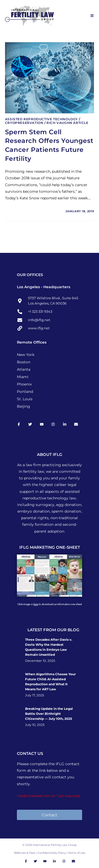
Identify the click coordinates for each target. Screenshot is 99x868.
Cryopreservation (24, 123)
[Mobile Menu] (92, 16)
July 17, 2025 (35, 695)
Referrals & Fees (25, 853)
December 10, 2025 (40, 661)
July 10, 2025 (35, 725)
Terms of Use (77, 853)
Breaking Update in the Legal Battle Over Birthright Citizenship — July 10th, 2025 (49, 714)
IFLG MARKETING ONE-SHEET (50, 547)
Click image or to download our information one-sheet (50, 604)
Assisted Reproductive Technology (41, 119)
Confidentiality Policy (52, 853)
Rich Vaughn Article (67, 123)
